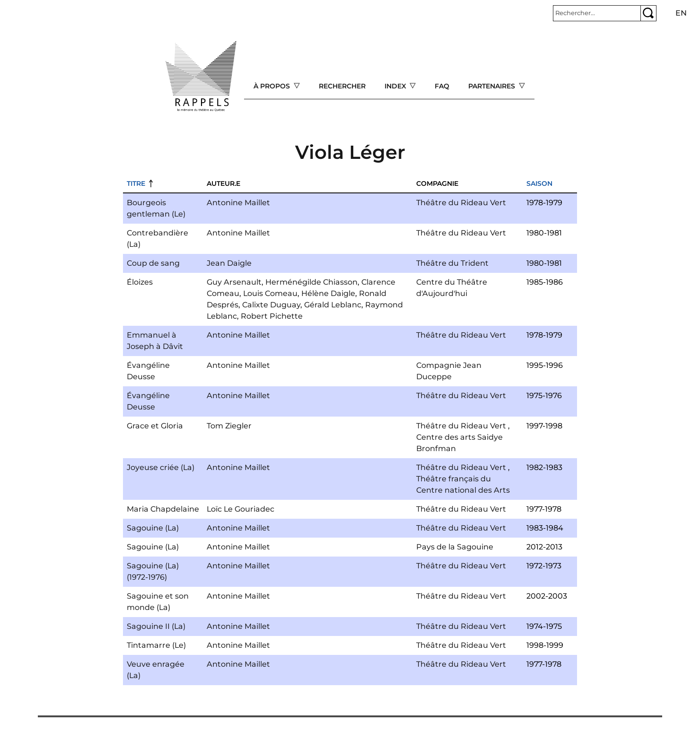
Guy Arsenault (234, 282)
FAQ (442, 86)
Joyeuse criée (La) (161, 467)
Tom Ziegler (229, 426)
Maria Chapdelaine (163, 509)
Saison (539, 183)
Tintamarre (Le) (156, 645)
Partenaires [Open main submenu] (493, 86)
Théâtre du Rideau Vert (461, 203)
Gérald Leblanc (333, 305)
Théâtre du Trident (452, 263)
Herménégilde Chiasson (311, 282)
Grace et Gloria (155, 426)
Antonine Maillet (238, 203)
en (681, 13)
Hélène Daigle (328, 293)
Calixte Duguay (271, 305)
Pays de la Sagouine (455, 547)
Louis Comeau (270, 293)
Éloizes (140, 282)
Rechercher (342, 86)
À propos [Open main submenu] (273, 86)
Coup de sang (153, 263)
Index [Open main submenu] (396, 86)
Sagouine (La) (153, 528)
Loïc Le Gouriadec (241, 509)
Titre (136, 183)
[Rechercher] (597, 13)
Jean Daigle (229, 263)
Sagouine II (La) (156, 626)
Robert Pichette (272, 316)
